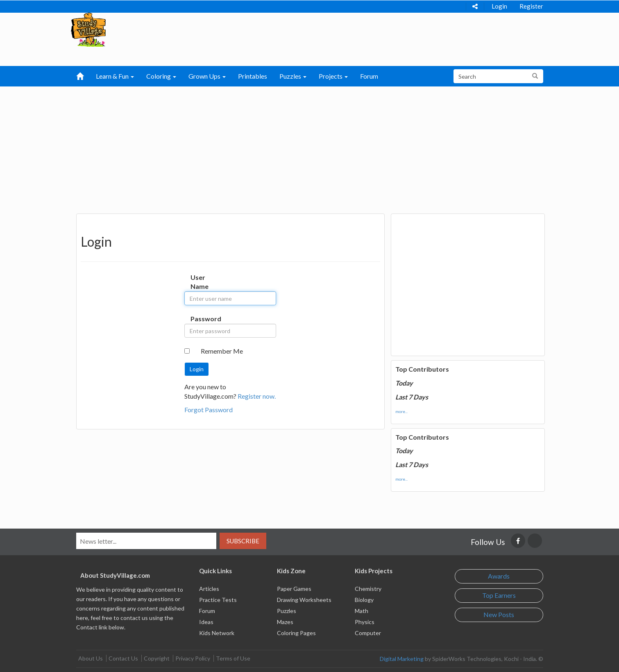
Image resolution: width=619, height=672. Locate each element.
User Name (199, 282)
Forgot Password (209, 410)
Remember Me (222, 351)
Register (531, 6)
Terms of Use (233, 658)
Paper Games (294, 589)
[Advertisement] (310, 148)
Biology (364, 600)
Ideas (206, 622)
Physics (365, 622)
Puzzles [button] (293, 76)
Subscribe (243, 541)
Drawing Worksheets (304, 600)
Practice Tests (218, 600)
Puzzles (287, 611)
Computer (368, 633)
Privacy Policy (193, 658)
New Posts (499, 614)
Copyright (157, 658)
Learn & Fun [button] (115, 76)
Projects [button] (333, 76)
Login (499, 6)
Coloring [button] (161, 76)
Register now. (257, 396)
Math (362, 611)
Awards (499, 576)
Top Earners (499, 595)
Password (199, 319)
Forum (369, 76)
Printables (253, 76)
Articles (209, 589)
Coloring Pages (296, 633)
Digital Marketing (402, 659)
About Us (91, 658)
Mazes (285, 622)
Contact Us (123, 658)
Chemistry (368, 589)
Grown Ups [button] (207, 76)
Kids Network (217, 633)
